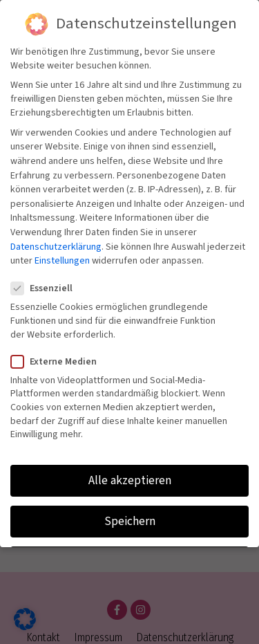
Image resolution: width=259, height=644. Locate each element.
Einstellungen (62, 261)
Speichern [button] (130, 521)
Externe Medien (58, 362)
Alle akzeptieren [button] (130, 480)
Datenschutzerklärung (56, 247)
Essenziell (46, 288)
